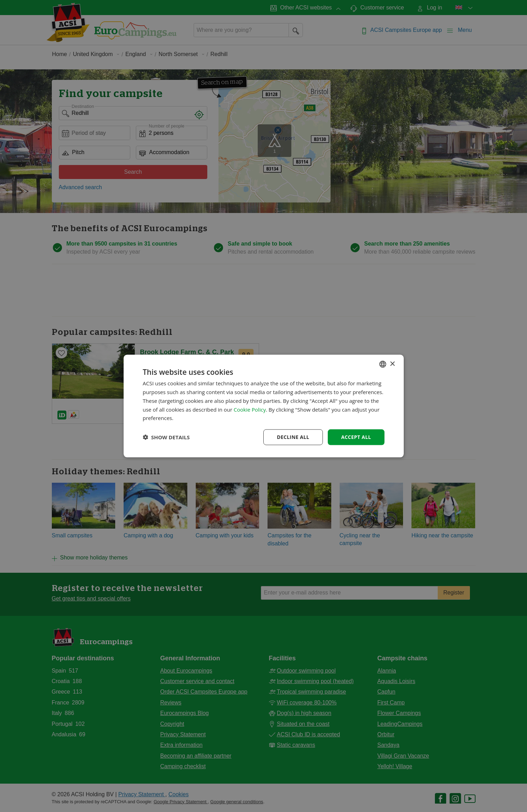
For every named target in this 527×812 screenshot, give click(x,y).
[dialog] (264, 406)
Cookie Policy (250, 409)
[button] (166, 437)
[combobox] (383, 364)
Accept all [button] (356, 437)
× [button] (392, 364)
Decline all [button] (293, 437)
